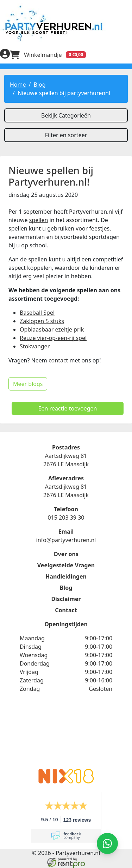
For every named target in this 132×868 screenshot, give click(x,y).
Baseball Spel (37, 313)
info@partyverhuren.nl (66, 540)
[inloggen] (5, 55)
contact (58, 360)
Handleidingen (66, 576)
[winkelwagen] (48, 55)
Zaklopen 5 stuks (42, 321)
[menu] (127, 55)
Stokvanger (35, 346)
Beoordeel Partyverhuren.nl (66, 735)
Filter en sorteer (66, 135)
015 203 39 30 (66, 518)
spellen (39, 220)
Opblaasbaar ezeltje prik (52, 329)
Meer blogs (28, 384)
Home (18, 85)
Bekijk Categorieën (66, 115)
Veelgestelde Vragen (66, 565)
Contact (66, 610)
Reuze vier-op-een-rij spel (53, 338)
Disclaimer (66, 599)
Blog (39, 85)
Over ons (66, 554)
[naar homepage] (66, 23)
